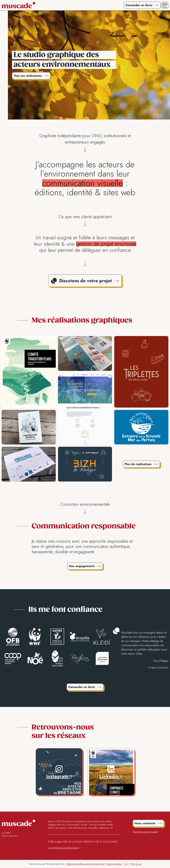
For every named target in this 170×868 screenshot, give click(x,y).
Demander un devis (82, 687)
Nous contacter (145, 823)
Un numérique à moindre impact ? (64, 848)
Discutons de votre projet (85, 281)
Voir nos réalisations (28, 76)
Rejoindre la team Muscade (145, 832)
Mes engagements (82, 566)
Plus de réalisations (138, 464)
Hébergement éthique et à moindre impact (85, 864)
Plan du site (136, 864)
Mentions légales (114, 864)
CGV (126, 864)
